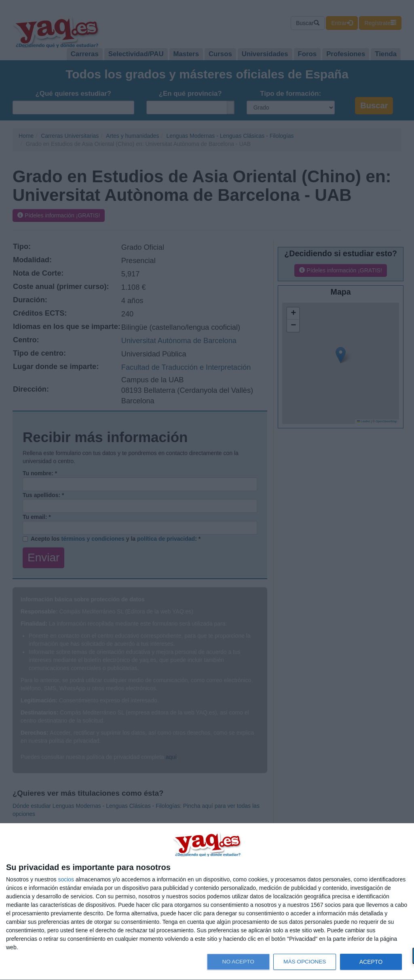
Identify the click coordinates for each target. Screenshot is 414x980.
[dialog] (207, 902)
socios (66, 879)
